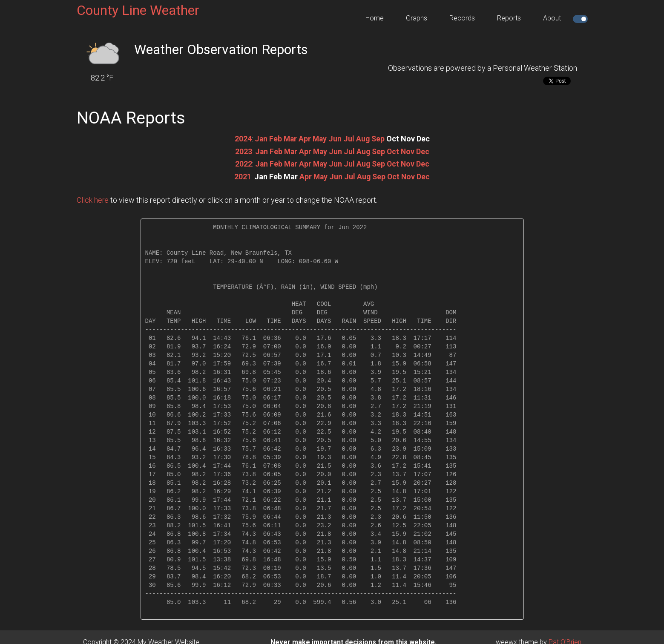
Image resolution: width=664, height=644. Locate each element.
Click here (93, 199)
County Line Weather (138, 10)
